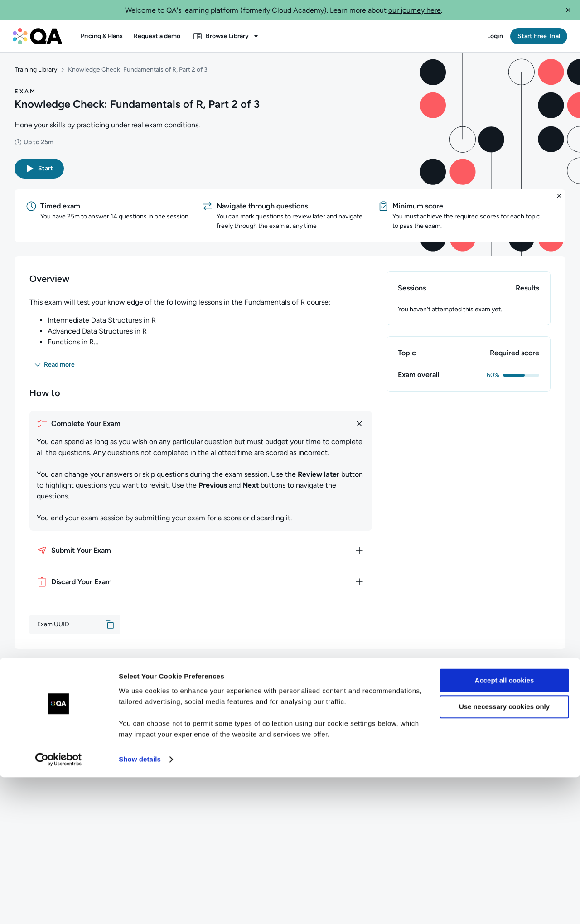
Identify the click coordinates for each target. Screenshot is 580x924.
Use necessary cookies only (504, 854)
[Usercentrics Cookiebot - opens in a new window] (59, 906)
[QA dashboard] (38, 36)
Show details (140, 906)
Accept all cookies (505, 827)
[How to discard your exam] (201, 585)
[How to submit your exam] (201, 554)
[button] (568, 10)
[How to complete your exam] (201, 427)
